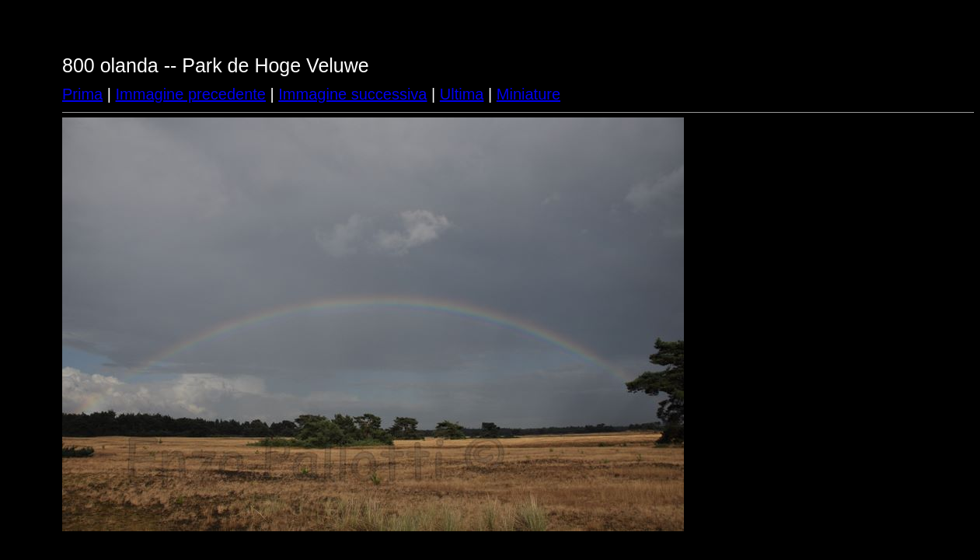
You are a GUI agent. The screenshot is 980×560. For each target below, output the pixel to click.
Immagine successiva (352, 94)
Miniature (528, 94)
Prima (82, 94)
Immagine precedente (191, 94)
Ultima (462, 94)
